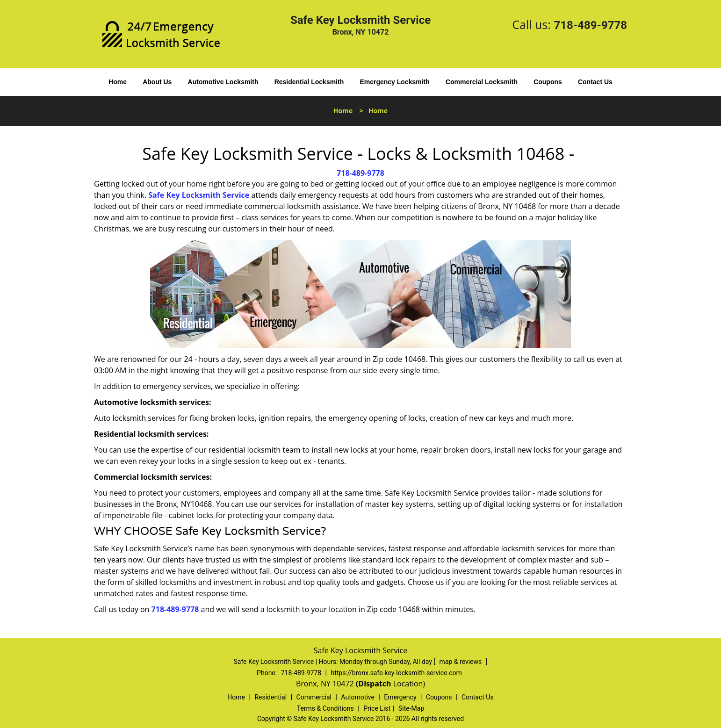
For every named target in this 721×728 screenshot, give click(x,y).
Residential (270, 697)
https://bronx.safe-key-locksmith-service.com (396, 673)
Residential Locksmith (309, 82)
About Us (157, 82)
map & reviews (461, 662)
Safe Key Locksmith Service (199, 195)
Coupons (548, 82)
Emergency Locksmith (394, 82)
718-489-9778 (590, 25)
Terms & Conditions (325, 708)
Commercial (314, 697)
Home (118, 82)
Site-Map (411, 708)
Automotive (358, 697)
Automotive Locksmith (223, 82)
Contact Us (595, 82)
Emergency (400, 697)
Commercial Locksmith (482, 82)
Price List (377, 708)
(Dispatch (375, 684)
